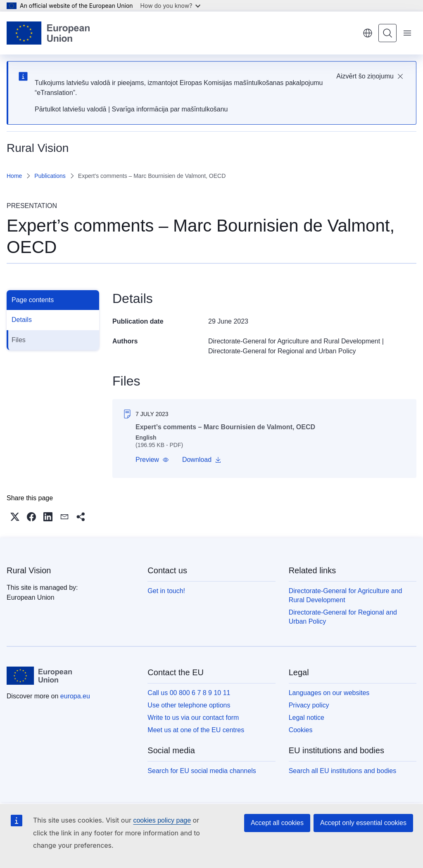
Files (19, 340)
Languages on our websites (329, 693)
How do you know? (171, 6)
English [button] (368, 33)
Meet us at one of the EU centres (196, 730)
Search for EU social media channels (202, 771)
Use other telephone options (189, 705)
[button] (152, 460)
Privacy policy (309, 705)
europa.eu (75, 696)
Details (22, 320)
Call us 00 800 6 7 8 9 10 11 (189, 693)
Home (14, 176)
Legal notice (307, 718)
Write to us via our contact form (193, 718)
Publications (50, 176)
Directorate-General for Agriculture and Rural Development (294, 341)
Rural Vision (29, 570)
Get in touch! (166, 591)
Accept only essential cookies (363, 823)
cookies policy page (162, 820)
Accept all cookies (277, 823)
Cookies (301, 730)
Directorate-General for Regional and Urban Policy (282, 351)
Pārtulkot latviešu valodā (70, 109)
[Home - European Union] (48, 33)
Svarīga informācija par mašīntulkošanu (170, 109)
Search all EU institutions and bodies (343, 771)
